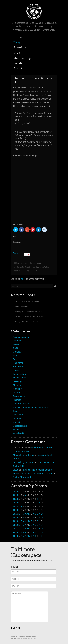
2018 (15, 510)
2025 (15, 495)
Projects (17, 400)
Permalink (33, 271)
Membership (22, 58)
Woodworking (20, 433)
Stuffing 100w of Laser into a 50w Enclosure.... (32, 322)
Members (18, 385)
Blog (17, 42)
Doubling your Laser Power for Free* (28, 312)
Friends (17, 359)
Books (16, 344)
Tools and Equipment (23, 307)
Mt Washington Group (24, 455)
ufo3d (16, 470)
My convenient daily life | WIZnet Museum (33, 474)
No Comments (22, 263)
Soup (16, 411)
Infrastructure (19, 374)
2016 (15, 514)
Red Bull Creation (22, 404)
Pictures (17, 393)
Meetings (18, 381)
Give (17, 53)
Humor (16, 370)
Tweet (16, 253)
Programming (20, 396)
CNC (15, 348)
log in (23, 279)
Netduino (47, 267)
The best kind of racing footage (37, 470)
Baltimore (39, 267)
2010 (15, 532)
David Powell (37, 263)
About (18, 69)
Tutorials (20, 48)
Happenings (19, 367)
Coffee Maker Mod (22, 477)
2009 (15, 536)
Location (19, 63)
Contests (17, 352)
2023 (15, 503)
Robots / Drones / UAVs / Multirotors (30, 407)
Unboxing (18, 422)
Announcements (21, 337)
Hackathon (18, 363)
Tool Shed (18, 415)
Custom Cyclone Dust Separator (27, 301)
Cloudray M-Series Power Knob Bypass (30, 317)
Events (16, 355)
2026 (15, 492)
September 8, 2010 (24, 267)
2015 (15, 517)
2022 (15, 506)
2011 (15, 529)
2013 (15, 521)
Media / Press (20, 378)
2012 (15, 525)
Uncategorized (20, 426)
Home (18, 37)
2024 (15, 499)
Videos (16, 430)
